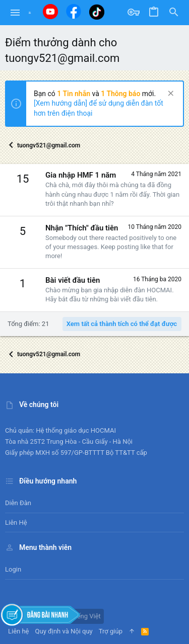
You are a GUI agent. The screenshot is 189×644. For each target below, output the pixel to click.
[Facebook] (74, 11)
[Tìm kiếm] (174, 13)
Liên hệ (16, 522)
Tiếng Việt (82, 616)
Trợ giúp (111, 631)
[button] (15, 13)
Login (13, 569)
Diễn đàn (18, 503)
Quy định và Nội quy (64, 631)
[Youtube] (50, 12)
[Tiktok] (97, 12)
